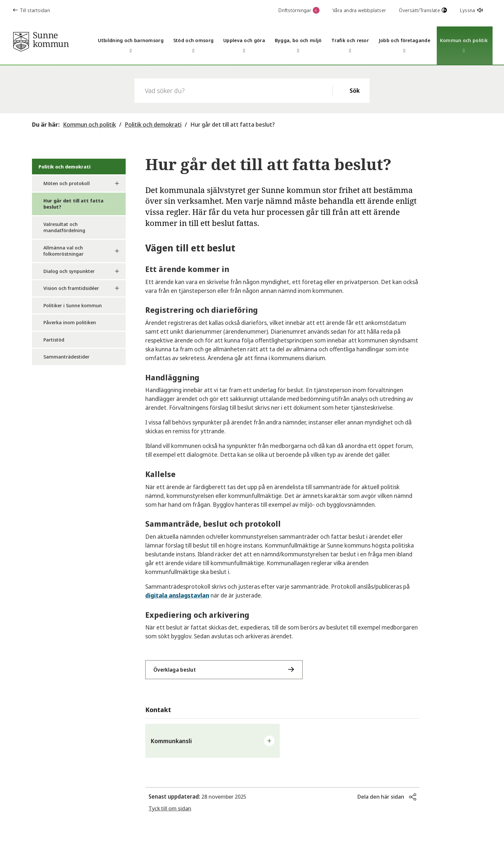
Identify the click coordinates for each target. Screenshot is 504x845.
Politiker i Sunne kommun (73, 305)
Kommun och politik (89, 124)
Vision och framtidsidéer (71, 288)
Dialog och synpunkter (69, 271)
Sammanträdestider (66, 357)
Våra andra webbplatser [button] (359, 10)
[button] (213, 741)
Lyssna (471, 10)
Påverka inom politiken (70, 322)
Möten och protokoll (67, 183)
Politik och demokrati (153, 124)
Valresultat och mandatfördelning (64, 227)
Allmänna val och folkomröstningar (63, 251)
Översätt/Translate (423, 10)
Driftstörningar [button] (299, 10)
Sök (355, 90)
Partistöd (54, 340)
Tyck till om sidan (170, 808)
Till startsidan (31, 10)
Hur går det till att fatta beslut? (233, 124)
